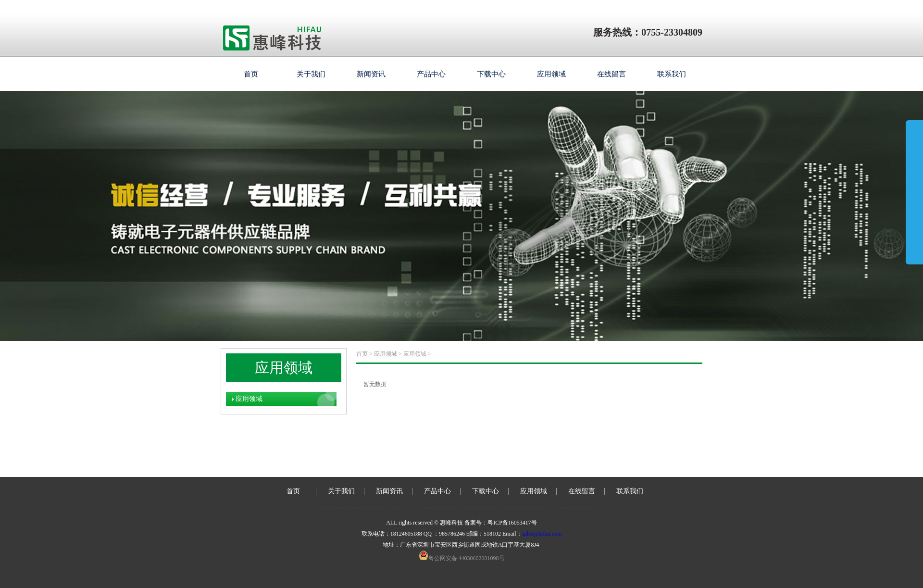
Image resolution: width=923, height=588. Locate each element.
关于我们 (311, 74)
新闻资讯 (371, 74)
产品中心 (431, 74)
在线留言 (611, 74)
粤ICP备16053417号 (512, 523)
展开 (914, 179)
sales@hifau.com (542, 534)
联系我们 (672, 74)
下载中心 (491, 74)
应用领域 (551, 74)
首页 (251, 74)
